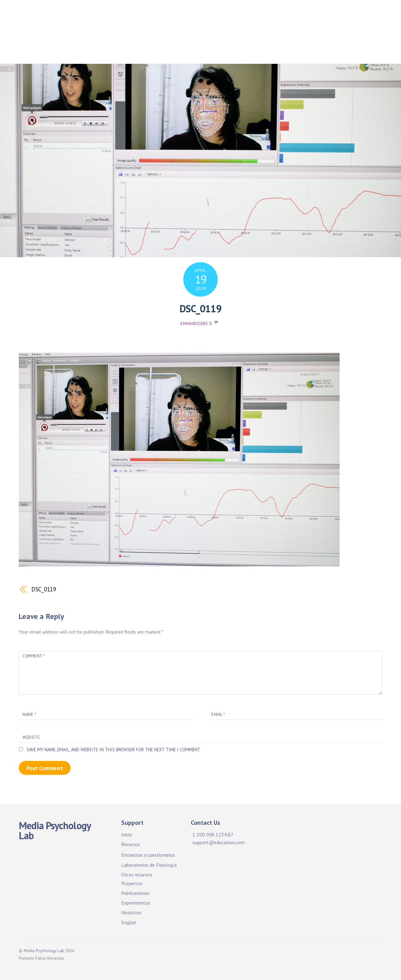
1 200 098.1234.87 (213, 835)
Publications (168, 35)
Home (114, 15)
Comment (34, 656)
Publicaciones (124, 35)
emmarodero (194, 324)
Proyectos (336, 15)
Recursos (131, 844)
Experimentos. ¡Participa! (226, 35)
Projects (302, 15)
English (129, 922)
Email (218, 715)
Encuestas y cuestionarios (148, 855)
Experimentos (136, 903)
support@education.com (219, 842)
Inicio (140, 15)
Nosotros (131, 912)
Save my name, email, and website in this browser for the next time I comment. (114, 750)
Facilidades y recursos (186, 15)
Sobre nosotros (126, 51)
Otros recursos (137, 875)
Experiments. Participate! (299, 35)
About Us (354, 35)
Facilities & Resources (252, 15)
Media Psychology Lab (44, 951)
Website (31, 737)
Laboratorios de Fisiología (149, 865)
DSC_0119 (200, 309)
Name (29, 715)
